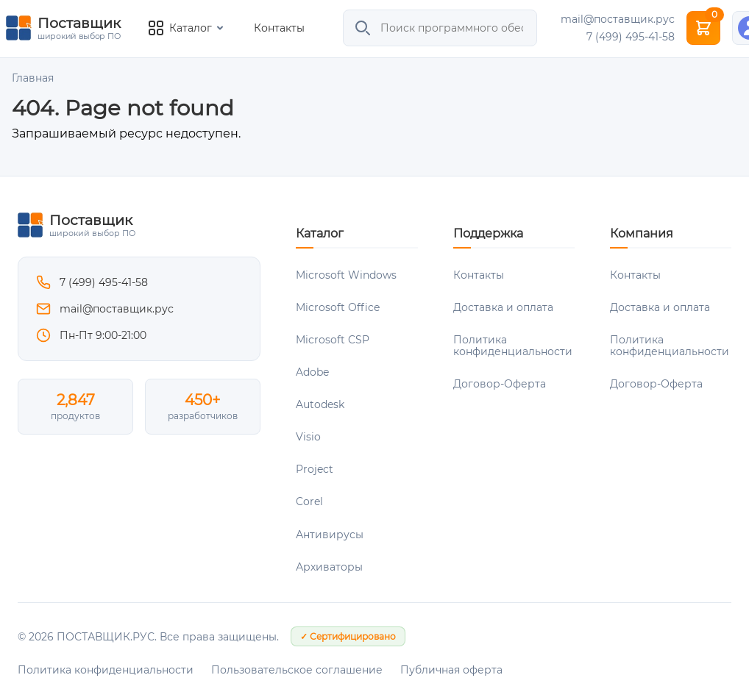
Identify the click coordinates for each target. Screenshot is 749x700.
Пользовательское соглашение (297, 670)
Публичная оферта (451, 670)
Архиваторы (329, 567)
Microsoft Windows (346, 275)
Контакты (279, 28)
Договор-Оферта (500, 384)
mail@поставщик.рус (618, 19)
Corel (309, 501)
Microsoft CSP (333, 340)
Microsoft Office (338, 307)
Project (315, 469)
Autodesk (320, 404)
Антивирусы (330, 535)
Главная (33, 78)
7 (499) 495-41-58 (631, 37)
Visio (308, 437)
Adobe (312, 372)
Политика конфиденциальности (513, 346)
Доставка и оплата (503, 307)
